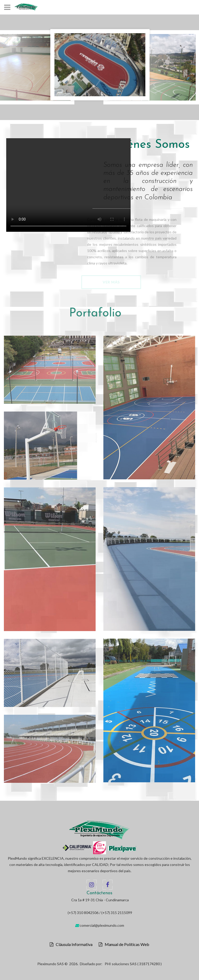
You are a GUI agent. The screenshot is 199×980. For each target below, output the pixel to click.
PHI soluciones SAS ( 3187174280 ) (133, 964)
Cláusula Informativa (73, 944)
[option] (100, 65)
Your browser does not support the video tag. (69, 185)
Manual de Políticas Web (126, 944)
